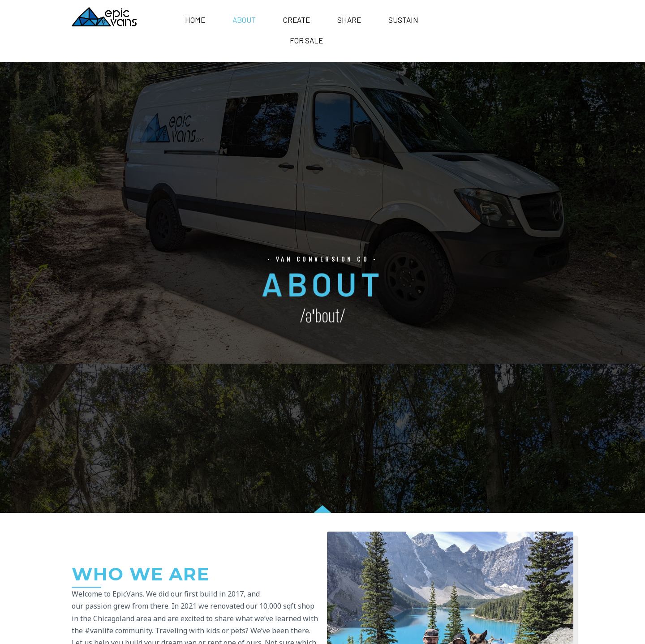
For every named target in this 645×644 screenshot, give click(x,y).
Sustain (403, 20)
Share (349, 20)
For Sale (306, 40)
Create (297, 20)
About (244, 20)
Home (195, 20)
